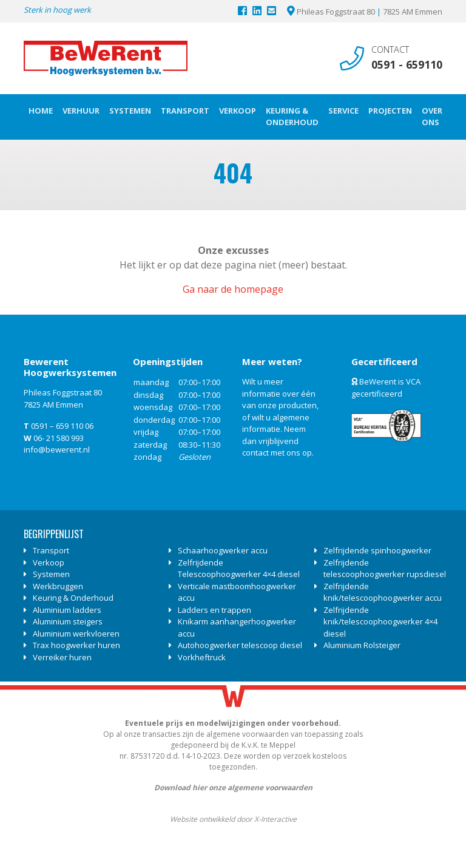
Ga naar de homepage (233, 289)
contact (255, 453)
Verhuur (81, 111)
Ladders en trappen (214, 610)
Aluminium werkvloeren (76, 634)
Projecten (390, 111)
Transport (185, 111)
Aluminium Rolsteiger (362, 645)
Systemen (130, 111)
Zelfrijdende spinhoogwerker (377, 550)
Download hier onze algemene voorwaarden (233, 788)
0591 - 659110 (407, 64)
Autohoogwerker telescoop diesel (240, 645)
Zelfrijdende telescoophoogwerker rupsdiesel (385, 569)
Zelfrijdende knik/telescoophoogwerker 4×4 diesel (380, 622)
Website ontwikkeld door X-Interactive (233, 819)
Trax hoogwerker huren (76, 645)
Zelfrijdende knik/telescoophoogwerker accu (383, 592)
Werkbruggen (58, 586)
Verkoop (238, 111)
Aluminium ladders (67, 610)
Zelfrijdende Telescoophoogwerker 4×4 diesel (239, 569)
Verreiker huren (62, 657)
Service (343, 111)
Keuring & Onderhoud (292, 117)
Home (41, 111)
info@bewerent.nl (57, 449)
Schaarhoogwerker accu (223, 550)
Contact (390, 50)
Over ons (432, 117)
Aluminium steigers (68, 621)
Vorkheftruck (202, 657)
